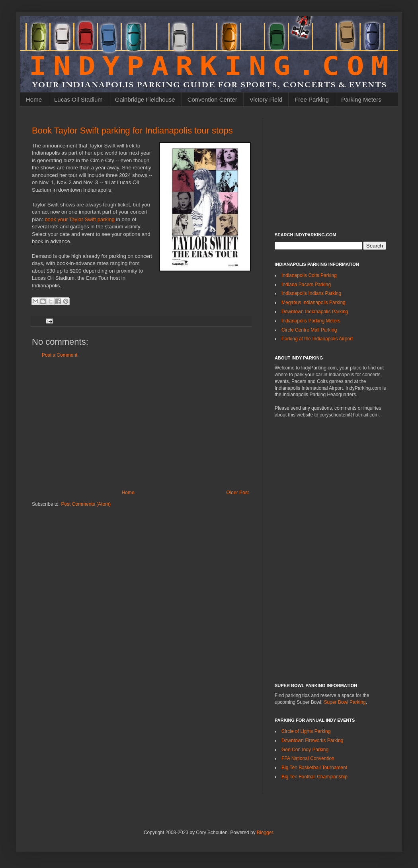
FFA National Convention (308, 758)
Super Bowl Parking (345, 702)
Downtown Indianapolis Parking (315, 312)
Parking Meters (361, 99)
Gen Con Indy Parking (305, 750)
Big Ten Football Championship (314, 777)
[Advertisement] (141, 424)
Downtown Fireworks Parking (312, 740)
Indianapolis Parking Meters (311, 321)
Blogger (265, 833)
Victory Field (266, 99)
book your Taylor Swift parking (80, 219)
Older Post (237, 493)
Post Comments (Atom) (86, 504)
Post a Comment (60, 355)
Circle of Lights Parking (306, 731)
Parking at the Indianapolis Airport (317, 339)
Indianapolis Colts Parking (309, 275)
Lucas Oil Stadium (78, 99)
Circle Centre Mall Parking (309, 330)
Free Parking (312, 99)
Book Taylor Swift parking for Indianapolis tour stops (132, 131)
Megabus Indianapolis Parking (313, 302)
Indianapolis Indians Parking (311, 293)
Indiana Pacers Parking (306, 285)
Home (34, 99)
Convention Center (212, 99)
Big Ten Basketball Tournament (314, 768)
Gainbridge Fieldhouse (145, 99)
